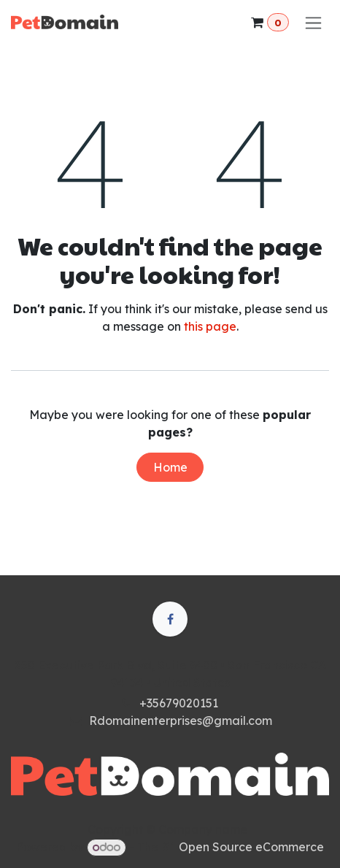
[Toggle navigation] (313, 22)
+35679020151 (179, 703)
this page (210, 326)
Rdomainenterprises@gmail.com (181, 721)
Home (170, 467)
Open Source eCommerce (251, 847)
